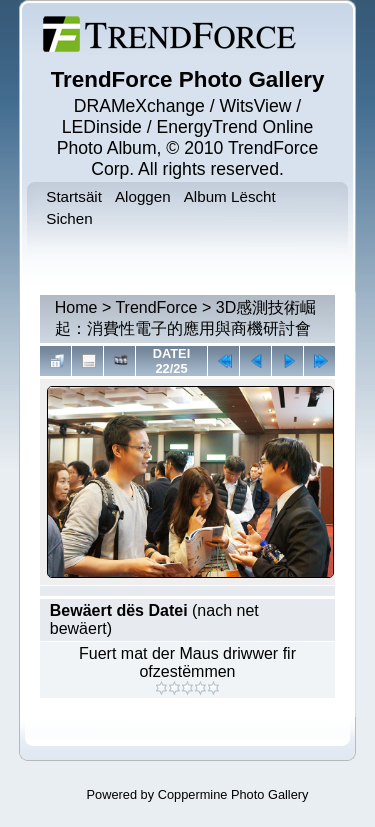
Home (76, 307)
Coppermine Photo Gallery (233, 794)
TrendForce (156, 307)
